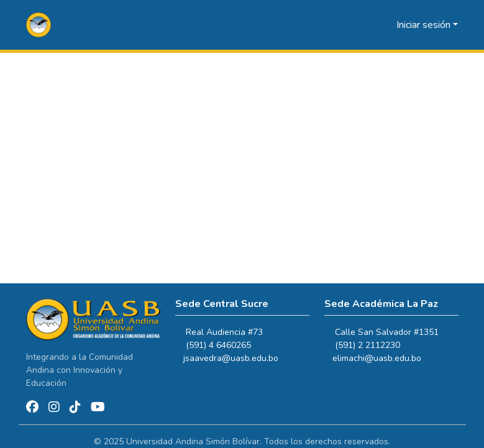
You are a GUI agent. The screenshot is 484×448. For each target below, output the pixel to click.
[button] (39, 25)
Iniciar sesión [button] (425, 25)
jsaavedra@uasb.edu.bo (236, 358)
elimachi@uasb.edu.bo (382, 358)
